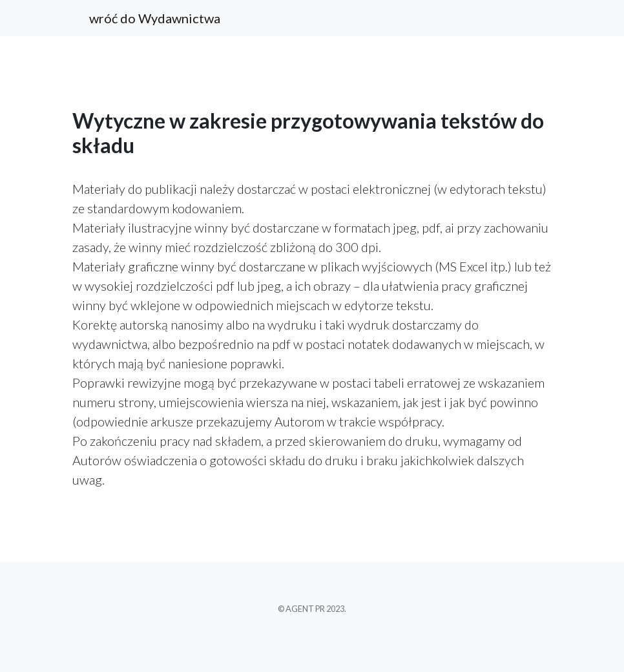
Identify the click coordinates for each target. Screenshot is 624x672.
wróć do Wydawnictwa (155, 18)
